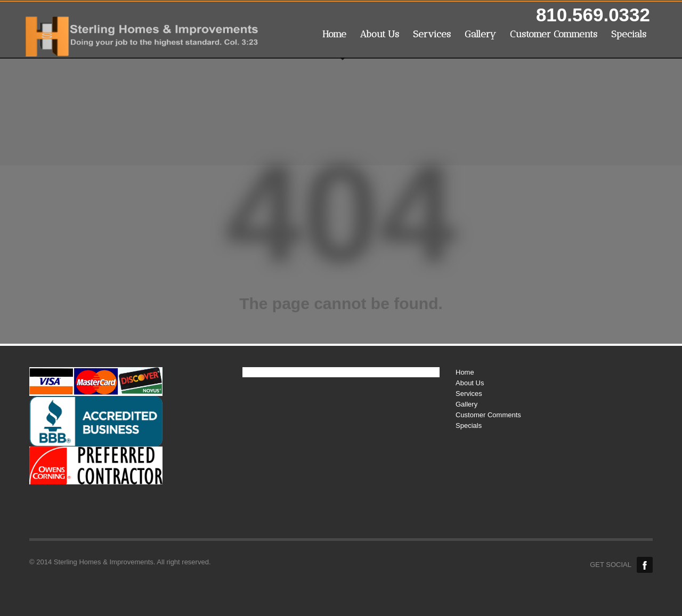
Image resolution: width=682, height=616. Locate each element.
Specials (629, 34)
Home (334, 34)
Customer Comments (554, 34)
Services (432, 34)
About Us (380, 34)
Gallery (480, 34)
